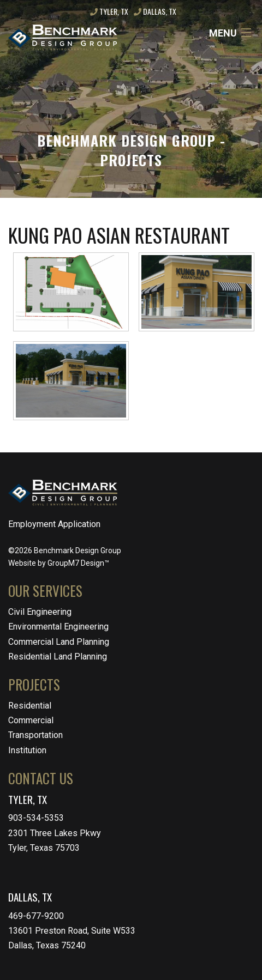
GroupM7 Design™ (78, 563)
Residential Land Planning (58, 657)
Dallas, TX (155, 11)
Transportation (35, 735)
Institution (27, 750)
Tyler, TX (109, 11)
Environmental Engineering (58, 627)
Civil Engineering (40, 612)
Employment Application (54, 524)
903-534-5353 (36, 818)
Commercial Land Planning (59, 642)
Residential (30, 706)
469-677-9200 (36, 916)
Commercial (31, 720)
